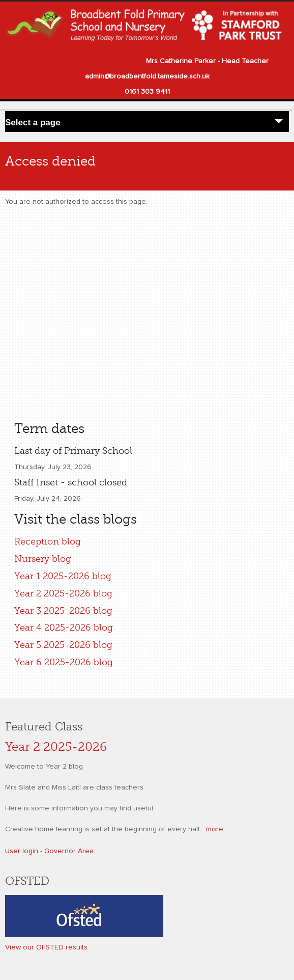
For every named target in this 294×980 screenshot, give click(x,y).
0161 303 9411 (147, 92)
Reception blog (48, 541)
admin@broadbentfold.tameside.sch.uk (147, 76)
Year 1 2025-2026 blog (63, 576)
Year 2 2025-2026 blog (63, 593)
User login (22, 851)
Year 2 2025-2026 (56, 747)
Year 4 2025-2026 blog (64, 628)
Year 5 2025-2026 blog (63, 645)
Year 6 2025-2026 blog (64, 662)
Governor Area (69, 851)
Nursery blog (43, 559)
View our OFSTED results (46, 947)
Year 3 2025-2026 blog (63, 611)
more (215, 829)
